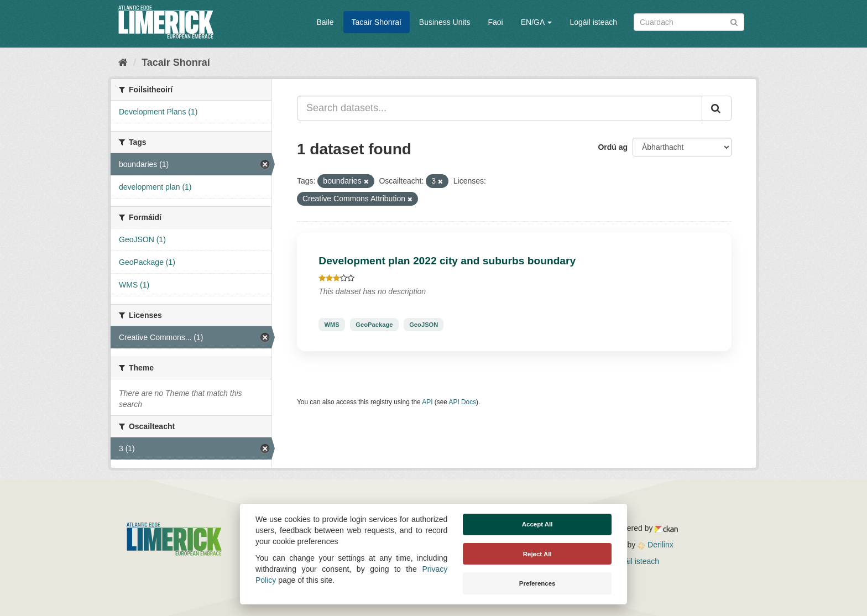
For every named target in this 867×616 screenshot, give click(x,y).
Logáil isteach (593, 22)
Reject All (537, 554)
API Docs (463, 402)
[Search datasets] (689, 22)
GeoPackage (374, 325)
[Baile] (123, 62)
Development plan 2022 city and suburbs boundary (447, 261)
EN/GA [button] (537, 22)
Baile (325, 22)
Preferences (537, 583)
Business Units (445, 22)
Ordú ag (613, 147)
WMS (331, 325)
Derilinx (656, 545)
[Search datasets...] (500, 108)
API (427, 402)
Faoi (495, 22)
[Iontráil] (734, 21)
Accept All (537, 524)
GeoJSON (424, 325)
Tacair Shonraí (377, 22)
